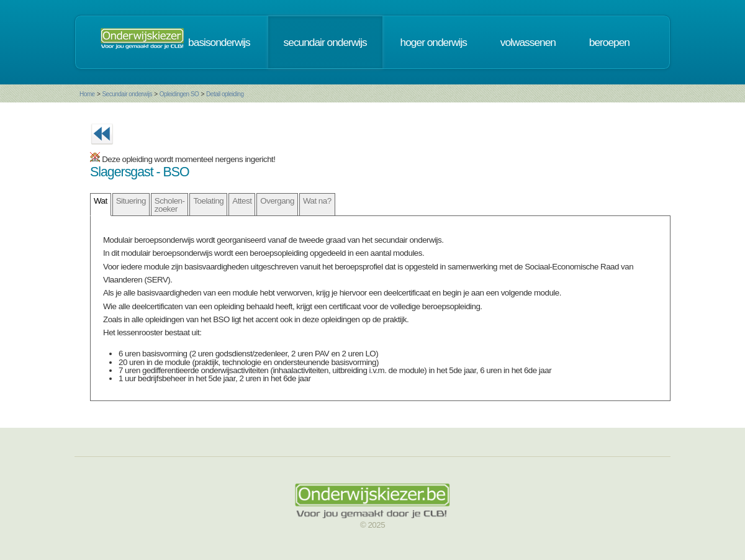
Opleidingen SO (179, 94)
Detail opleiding (225, 94)
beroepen (609, 42)
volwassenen (528, 42)
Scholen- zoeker (170, 205)
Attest (242, 201)
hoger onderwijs (434, 42)
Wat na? (317, 201)
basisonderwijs (219, 42)
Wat (101, 201)
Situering (131, 201)
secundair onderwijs (325, 42)
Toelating (208, 201)
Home (87, 94)
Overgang (277, 201)
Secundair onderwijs (127, 94)
